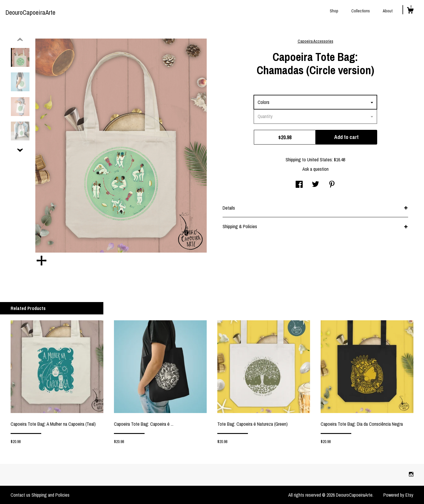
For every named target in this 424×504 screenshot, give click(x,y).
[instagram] (411, 475)
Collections (361, 11)
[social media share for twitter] (315, 185)
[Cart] (410, 11)
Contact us (20, 495)
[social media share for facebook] (299, 185)
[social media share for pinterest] (332, 185)
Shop (334, 11)
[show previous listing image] (20, 40)
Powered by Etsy (398, 495)
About (388, 11)
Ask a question (315, 169)
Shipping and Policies (50, 495)
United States (319, 160)
